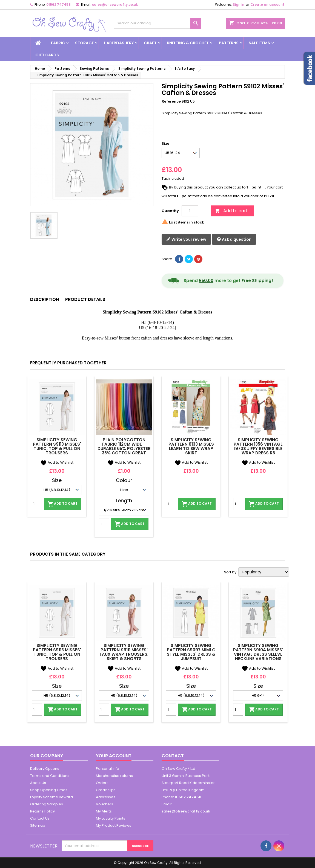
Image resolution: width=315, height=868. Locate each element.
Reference (171, 101)
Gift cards (47, 55)
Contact (173, 756)
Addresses (106, 797)
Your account (114, 756)
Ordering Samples (47, 804)
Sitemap (38, 825)
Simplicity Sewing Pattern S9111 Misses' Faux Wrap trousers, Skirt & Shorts (124, 652)
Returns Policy (42, 811)
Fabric (58, 43)
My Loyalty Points (111, 818)
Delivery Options (45, 769)
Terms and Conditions (50, 776)
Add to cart (231, 211)
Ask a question (234, 240)
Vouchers (104, 804)
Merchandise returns (114, 776)
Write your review (186, 240)
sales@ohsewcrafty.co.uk (115, 5)
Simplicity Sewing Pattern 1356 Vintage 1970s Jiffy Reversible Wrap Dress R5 (258, 446)
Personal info (108, 769)
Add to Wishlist (57, 462)
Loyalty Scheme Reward (51, 797)
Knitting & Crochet (188, 43)
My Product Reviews (114, 825)
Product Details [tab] (85, 299)
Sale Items (259, 43)
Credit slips (106, 790)
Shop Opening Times (49, 790)
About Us (38, 783)
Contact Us (40, 818)
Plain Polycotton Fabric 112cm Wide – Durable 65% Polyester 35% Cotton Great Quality (124, 448)
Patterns (229, 43)
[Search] (157, 23)
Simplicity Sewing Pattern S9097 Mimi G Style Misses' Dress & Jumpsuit (191, 652)
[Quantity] (190, 211)
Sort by (230, 572)
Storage (84, 43)
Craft (150, 43)
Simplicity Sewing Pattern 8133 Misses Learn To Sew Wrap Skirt (191, 446)
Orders (102, 783)
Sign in (239, 5)
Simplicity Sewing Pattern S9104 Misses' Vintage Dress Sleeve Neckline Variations (258, 652)
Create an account (267, 5)
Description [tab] (45, 299)
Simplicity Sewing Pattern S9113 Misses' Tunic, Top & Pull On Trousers (57, 446)
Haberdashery (119, 43)
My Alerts (104, 811)
